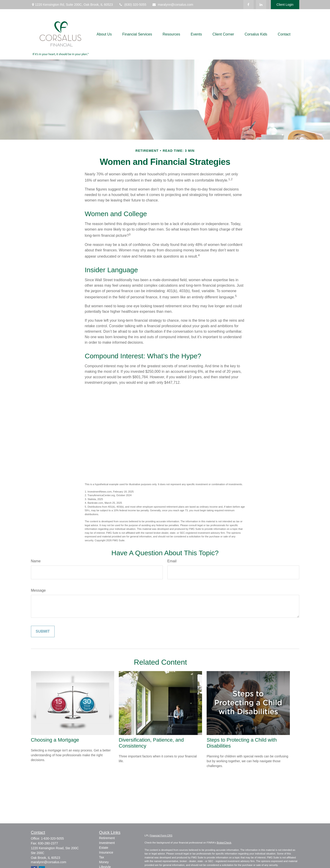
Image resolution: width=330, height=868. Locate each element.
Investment (107, 843)
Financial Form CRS (161, 835)
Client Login (285, 5)
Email (172, 561)
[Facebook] (248, 5)
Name (36, 561)
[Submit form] (43, 631)
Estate (104, 848)
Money (104, 862)
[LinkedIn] (261, 5)
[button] (104, 34)
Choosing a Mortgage (55, 740)
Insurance (106, 852)
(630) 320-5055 (132, 5)
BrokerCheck (224, 843)
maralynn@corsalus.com (173, 5)
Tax (102, 857)
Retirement (107, 838)
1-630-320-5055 (53, 838)
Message (38, 590)
